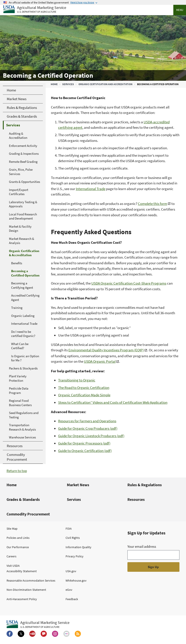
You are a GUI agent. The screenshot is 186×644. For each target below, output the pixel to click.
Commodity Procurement (28, 514)
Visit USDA (13, 566)
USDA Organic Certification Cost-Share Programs (129, 283)
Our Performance (18, 547)
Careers (11, 556)
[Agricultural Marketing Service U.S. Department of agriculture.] (38, 624)
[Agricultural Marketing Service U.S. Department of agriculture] (35, 9)
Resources (136, 499)
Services (68, 84)
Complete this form (153, 204)
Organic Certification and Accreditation (105, 84)
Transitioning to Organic (77, 380)
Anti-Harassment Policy (22, 599)
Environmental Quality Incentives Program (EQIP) (106, 350)
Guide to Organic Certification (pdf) (85, 451)
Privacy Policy (75, 556)
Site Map (12, 529)
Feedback (72, 599)
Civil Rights (73, 538)
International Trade (91, 189)
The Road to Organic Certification (84, 388)
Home (54, 84)
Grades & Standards (23, 499)
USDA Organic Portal (100, 361)
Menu (180, 10)
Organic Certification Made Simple (84, 395)
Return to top (17, 471)
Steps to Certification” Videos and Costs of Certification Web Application (113, 402)
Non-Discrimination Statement (26, 590)
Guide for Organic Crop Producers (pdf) (88, 428)
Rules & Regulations (145, 485)
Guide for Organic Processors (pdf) (84, 443)
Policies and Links (18, 538)
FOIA (69, 529)
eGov (69, 590)
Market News (78, 485)
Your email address (142, 546)
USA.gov (71, 571)
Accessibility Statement (22, 571)
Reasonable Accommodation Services (31, 580)
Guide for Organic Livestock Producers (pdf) (91, 436)
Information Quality (78, 547)
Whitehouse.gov (76, 580)
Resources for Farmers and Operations (87, 421)
